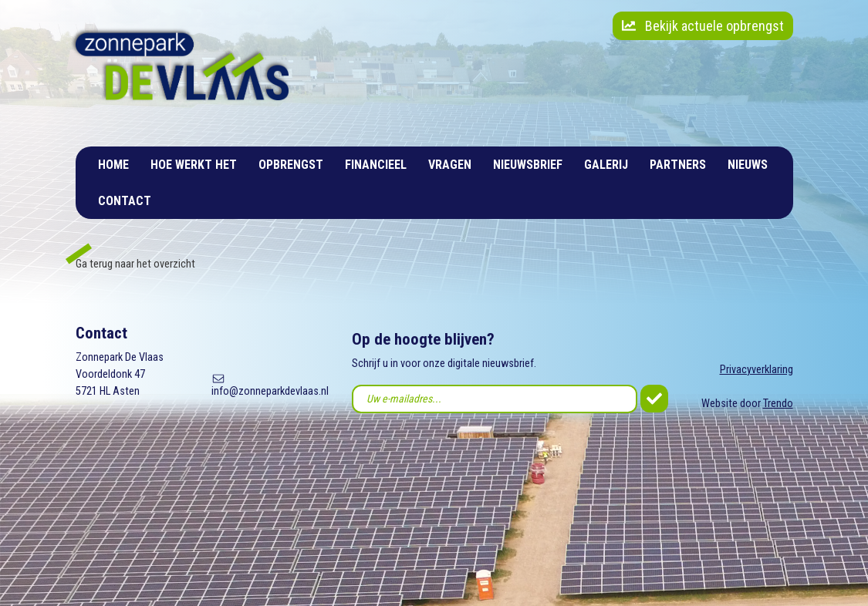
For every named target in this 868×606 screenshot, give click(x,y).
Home (113, 165)
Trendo (778, 404)
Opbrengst (291, 165)
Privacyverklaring (757, 370)
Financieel (376, 165)
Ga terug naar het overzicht (135, 264)
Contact (125, 201)
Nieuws (748, 165)
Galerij (606, 165)
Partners (678, 165)
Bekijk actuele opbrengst (703, 26)
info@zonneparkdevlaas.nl (270, 391)
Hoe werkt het (194, 165)
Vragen (450, 165)
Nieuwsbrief (528, 165)
